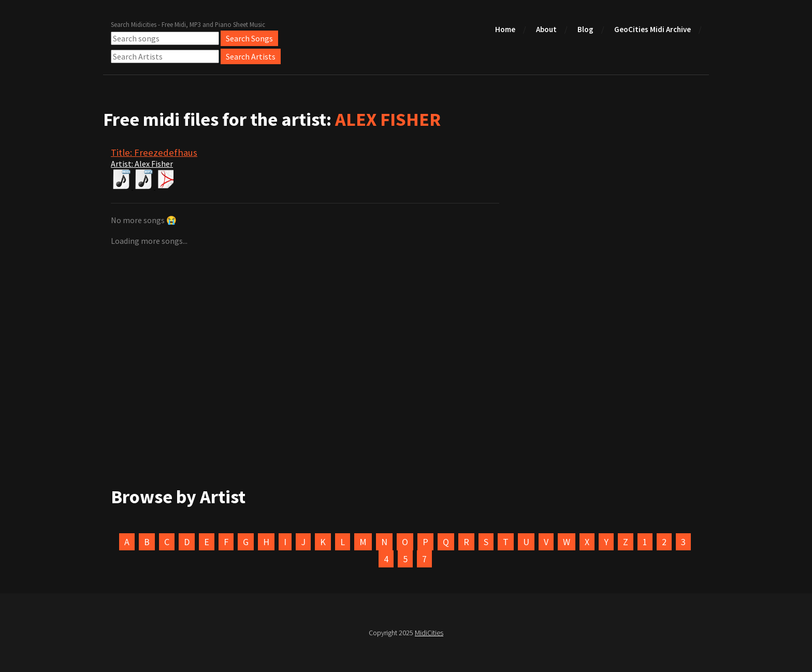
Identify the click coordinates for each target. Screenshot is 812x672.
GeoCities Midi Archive (653, 29)
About (546, 29)
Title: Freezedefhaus (154, 152)
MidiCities (429, 633)
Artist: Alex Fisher (142, 164)
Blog (585, 29)
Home (505, 29)
